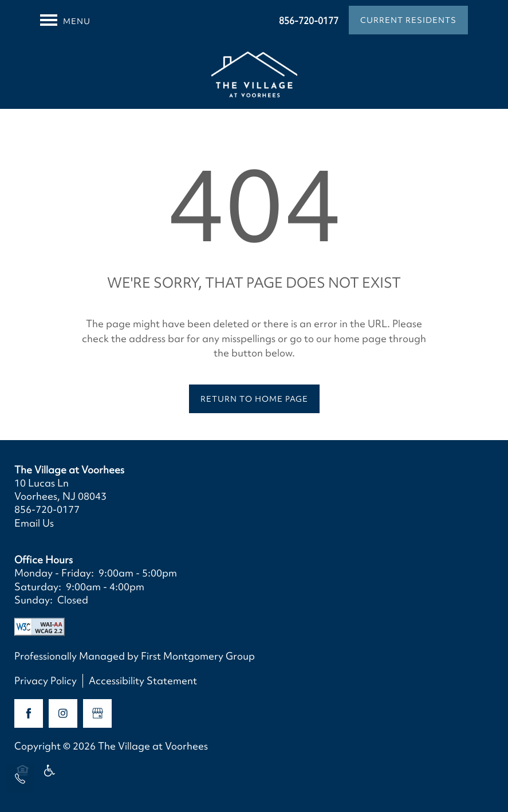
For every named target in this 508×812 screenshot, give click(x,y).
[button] (408, 20)
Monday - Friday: (54, 573)
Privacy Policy (46, 680)
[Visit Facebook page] (29, 713)
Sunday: (34, 600)
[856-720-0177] (20, 779)
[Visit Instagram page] (63, 713)
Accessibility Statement (143, 680)
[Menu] (65, 20)
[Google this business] (97, 713)
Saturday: (38, 587)
